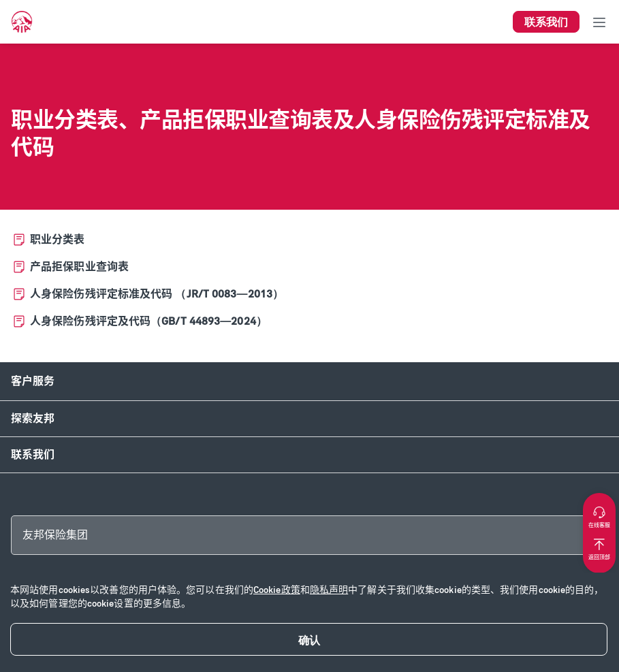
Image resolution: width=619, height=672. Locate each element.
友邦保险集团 (55, 535)
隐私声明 (329, 590)
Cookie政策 (277, 590)
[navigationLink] (22, 22)
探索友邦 (33, 418)
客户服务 (33, 381)
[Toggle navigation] (599, 22)
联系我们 (33, 454)
